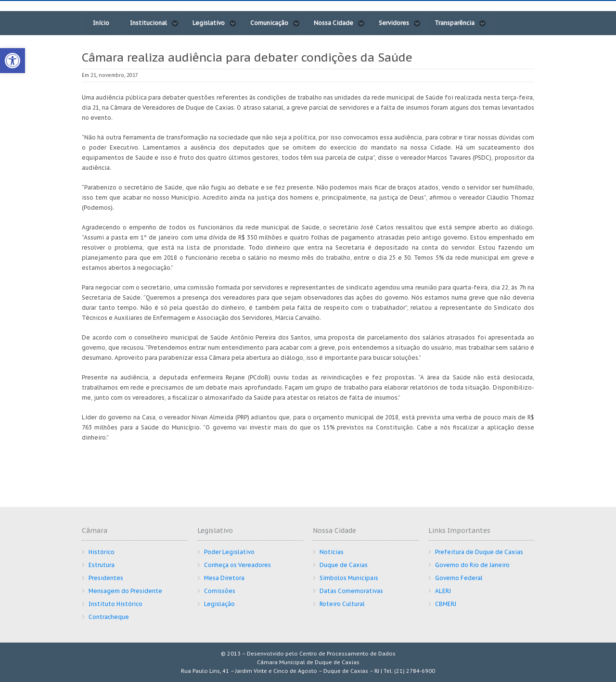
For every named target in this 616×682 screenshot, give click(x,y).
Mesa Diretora (224, 578)
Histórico (102, 552)
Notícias (332, 552)
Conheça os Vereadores (237, 565)
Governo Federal (459, 578)
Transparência (460, 23)
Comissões (220, 591)
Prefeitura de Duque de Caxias (479, 552)
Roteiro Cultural (342, 604)
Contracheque (109, 617)
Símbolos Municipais (349, 578)
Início (101, 23)
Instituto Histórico (115, 604)
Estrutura (102, 565)
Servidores (400, 23)
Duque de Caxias (344, 565)
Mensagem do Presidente (125, 591)
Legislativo (214, 23)
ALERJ (443, 591)
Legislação (219, 604)
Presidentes (106, 578)
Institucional (154, 23)
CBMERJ (446, 604)
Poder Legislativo (229, 552)
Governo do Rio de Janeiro (472, 565)
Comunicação (275, 23)
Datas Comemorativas (351, 591)
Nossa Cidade (339, 23)
